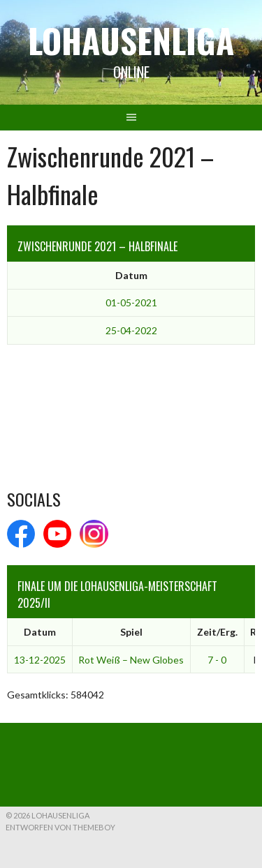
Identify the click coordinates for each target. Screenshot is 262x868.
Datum (131, 275)
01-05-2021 (131, 302)
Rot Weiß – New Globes (131, 660)
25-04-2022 (131, 330)
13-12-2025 (40, 660)
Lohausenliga (131, 40)
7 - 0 (217, 660)
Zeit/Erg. (217, 632)
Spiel (131, 632)
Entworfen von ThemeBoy (60, 827)
